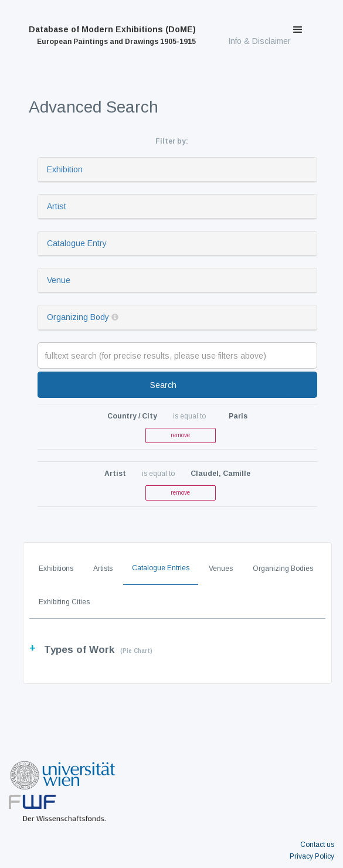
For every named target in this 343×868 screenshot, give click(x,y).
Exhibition (65, 169)
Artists (103, 569)
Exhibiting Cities (64, 602)
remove (180, 435)
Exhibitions (56, 569)
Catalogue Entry (77, 243)
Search (163, 385)
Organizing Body (78, 317)
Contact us (317, 845)
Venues (221, 569)
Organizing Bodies (283, 569)
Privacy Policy (312, 856)
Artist (57, 206)
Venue (59, 280)
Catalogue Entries (161, 568)
